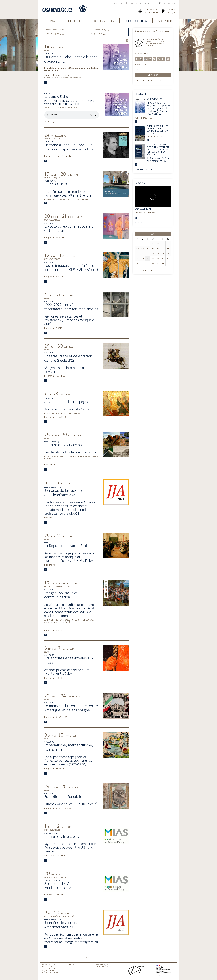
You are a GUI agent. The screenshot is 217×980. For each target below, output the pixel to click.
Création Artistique (104, 21)
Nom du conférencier (55, 30)
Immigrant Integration (63, 836)
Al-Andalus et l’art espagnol (67, 402)
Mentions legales (102, 965)
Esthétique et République (65, 797)
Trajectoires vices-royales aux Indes (69, 660)
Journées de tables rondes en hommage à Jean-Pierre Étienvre (68, 194)
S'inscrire (153, 75)
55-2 (158, 159)
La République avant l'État (66, 546)
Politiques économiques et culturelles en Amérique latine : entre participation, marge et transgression (71, 938)
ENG (172, 3)
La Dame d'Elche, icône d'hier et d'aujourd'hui (71, 59)
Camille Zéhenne (143, 209)
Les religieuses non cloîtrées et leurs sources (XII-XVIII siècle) (71, 268)
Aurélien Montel (143, 118)
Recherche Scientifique (136, 21)
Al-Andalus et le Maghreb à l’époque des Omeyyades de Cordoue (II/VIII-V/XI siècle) (158, 108)
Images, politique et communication (61, 595)
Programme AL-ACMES (55, 417)
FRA (165, 3)
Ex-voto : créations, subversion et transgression (70, 228)
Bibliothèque (75, 21)
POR (176, 3)
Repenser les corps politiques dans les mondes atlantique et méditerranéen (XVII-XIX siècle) (69, 557)
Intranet (72, 965)
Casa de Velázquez (48, 965)
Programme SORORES (55, 277)
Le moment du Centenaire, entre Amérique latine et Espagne (71, 708)
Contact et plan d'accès (126, 3)
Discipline (50, 34)
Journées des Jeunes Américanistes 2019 (61, 925)
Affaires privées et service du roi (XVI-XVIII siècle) (67, 672)
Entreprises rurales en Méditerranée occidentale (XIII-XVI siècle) (158, 130)
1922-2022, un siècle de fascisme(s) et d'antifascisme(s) (71, 307)
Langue (94, 34)
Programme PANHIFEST (55, 376)
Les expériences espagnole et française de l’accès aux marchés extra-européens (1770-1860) (68, 761)
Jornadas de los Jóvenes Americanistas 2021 (64, 493)
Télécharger (50, 122)
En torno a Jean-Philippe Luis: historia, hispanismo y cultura (69, 147)
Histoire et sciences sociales (68, 445)
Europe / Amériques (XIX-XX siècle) (71, 804)
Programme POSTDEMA (55, 328)
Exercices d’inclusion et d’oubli (67, 409)
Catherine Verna (155, 137)
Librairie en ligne (144, 169)
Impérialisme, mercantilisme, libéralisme (69, 747)
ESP (168, 3)
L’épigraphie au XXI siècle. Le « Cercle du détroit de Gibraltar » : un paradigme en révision (158, 149)
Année (97, 30)
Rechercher (127, 41)
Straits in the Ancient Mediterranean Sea (62, 886)
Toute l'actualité (144, 270)
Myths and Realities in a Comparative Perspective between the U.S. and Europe (71, 848)
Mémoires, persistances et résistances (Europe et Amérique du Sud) (70, 320)
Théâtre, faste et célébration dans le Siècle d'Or (68, 358)
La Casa (51, 21)
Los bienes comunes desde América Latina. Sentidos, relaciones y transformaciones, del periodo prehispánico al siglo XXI (70, 508)
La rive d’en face (155, 99)
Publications (165, 21)
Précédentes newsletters (148, 81)
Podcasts (140, 222)
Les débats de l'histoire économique (70, 452)
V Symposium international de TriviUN (67, 370)
